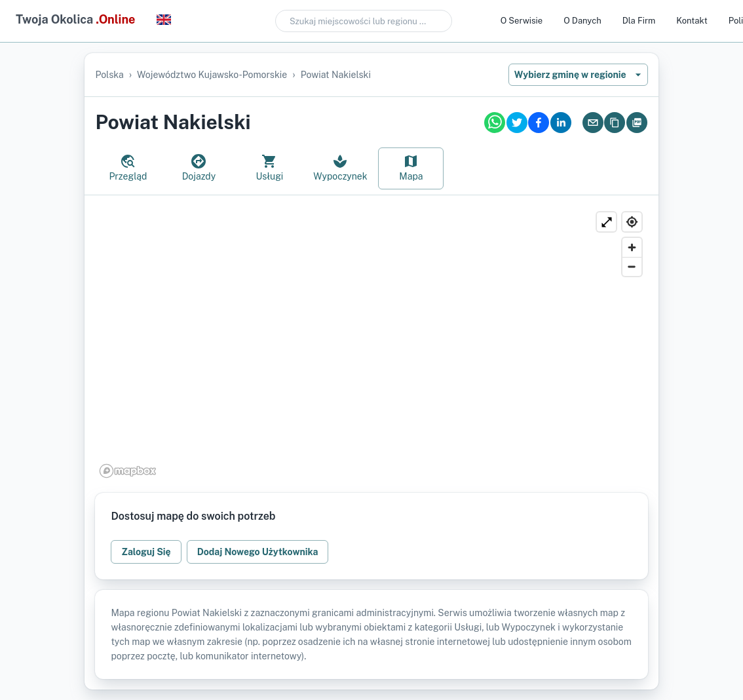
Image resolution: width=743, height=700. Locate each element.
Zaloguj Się (146, 552)
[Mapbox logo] (128, 471)
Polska (109, 75)
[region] (371, 344)
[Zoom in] (632, 247)
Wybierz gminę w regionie (578, 75)
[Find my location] (632, 222)
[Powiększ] (606, 222)
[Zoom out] (632, 266)
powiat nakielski (336, 75)
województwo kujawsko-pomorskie (212, 75)
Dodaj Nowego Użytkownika (258, 552)
